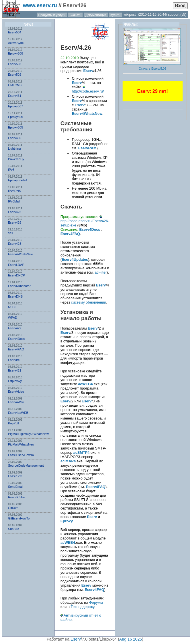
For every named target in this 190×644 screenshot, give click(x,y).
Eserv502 (15, 75)
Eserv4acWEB (18, 413)
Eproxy (66, 521)
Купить (116, 15)
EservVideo (16, 392)
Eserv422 (15, 328)
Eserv (69, 48)
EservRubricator (19, 286)
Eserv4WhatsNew (20, 254)
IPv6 (11, 170)
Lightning (14, 149)
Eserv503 (15, 64)
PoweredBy (16, 159)
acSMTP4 (82, 453)
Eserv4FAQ (16, 349)
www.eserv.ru (40, 5)
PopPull (13, 423)
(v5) (183, 15)
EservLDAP (16, 265)
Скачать (75, 15)
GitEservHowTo (19, 518)
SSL (11, 233)
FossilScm (15, 476)
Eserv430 (15, 138)
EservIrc (14, 360)
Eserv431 (15, 96)
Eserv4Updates (75, 259)
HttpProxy (15, 381)
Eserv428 (15, 212)
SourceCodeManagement (26, 466)
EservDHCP (16, 275)
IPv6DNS (14, 191)
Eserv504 (15, 32)
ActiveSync (16, 43)
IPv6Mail (14, 201)
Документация (96, 15)
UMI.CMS (15, 85)
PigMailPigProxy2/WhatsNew (28, 434)
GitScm (13, 508)
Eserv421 (15, 370)
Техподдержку (82, 607)
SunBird (14, 529)
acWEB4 (85, 384)
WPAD (13, 318)
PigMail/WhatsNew (21, 444)
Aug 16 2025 (130, 639)
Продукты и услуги (52, 15)
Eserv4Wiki (16, 402)
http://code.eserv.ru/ (88, 91)
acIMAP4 (68, 461)
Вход (180, 6)
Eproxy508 (16, 53)
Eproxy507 (16, 106)
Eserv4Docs (16, 339)
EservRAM (87, 148)
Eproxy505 (16, 127)
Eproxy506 (16, 117)
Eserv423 (15, 244)
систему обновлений (89, 302)
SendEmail (16, 487)
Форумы (96, 602)
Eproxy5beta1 (18, 180)
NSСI (12, 307)
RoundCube (16, 497)
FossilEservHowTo (21, 455)
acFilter (101, 272)
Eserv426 (15, 222)
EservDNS (15, 296)
